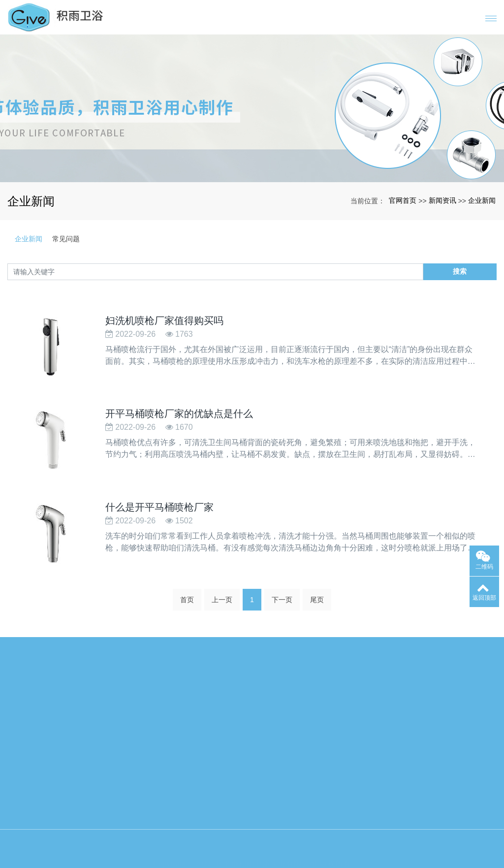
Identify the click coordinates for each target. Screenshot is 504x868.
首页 (187, 603)
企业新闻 (482, 200)
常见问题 (66, 239)
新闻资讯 (442, 200)
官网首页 (403, 200)
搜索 (460, 271)
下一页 (282, 603)
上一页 (222, 603)
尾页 (317, 603)
